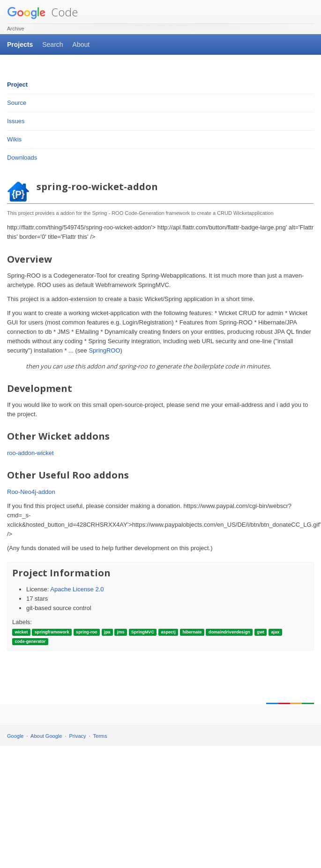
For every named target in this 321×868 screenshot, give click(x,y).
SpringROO (104, 350)
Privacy (78, 736)
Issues (16, 121)
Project (17, 85)
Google (15, 736)
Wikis (14, 139)
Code (42, 12)
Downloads (22, 158)
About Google (46, 736)
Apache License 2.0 (77, 589)
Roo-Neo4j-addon (31, 492)
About (81, 44)
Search (52, 44)
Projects (20, 44)
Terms (100, 736)
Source (17, 103)
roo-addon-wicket (30, 453)
